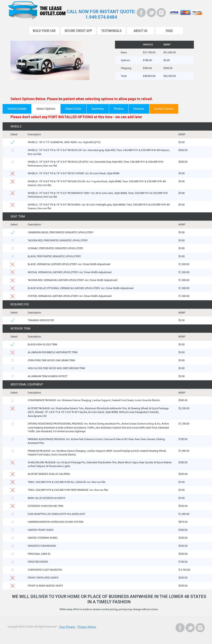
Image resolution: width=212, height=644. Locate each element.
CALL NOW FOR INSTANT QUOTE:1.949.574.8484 (101, 14)
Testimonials (111, 29)
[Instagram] (161, 13)
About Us (141, 29)
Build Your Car (44, 29)
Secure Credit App (78, 29)
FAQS (169, 29)
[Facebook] (141, 13)
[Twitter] (151, 13)
